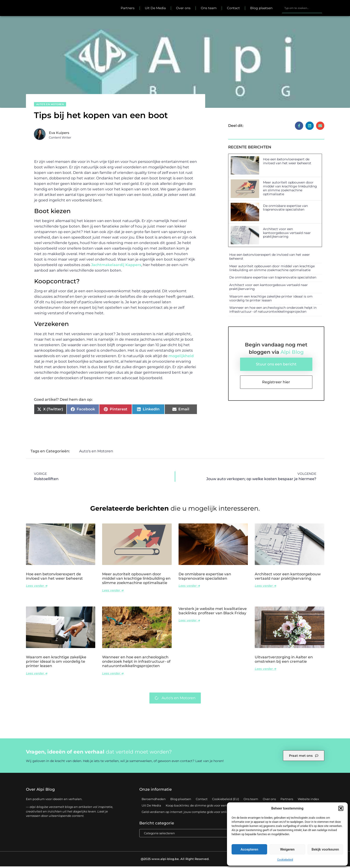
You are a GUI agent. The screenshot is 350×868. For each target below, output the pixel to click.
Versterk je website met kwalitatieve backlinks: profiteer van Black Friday (213, 612)
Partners (128, 9)
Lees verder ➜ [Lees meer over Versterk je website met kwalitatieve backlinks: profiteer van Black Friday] (189, 622)
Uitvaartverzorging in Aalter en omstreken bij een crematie (284, 661)
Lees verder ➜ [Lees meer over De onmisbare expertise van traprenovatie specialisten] (189, 587)
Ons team (209, 9)
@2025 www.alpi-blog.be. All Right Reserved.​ (175, 860)
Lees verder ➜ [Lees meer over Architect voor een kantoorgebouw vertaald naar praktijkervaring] (265, 587)
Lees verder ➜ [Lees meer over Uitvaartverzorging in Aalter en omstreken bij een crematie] (265, 670)
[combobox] (302, 9)
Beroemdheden (154, 801)
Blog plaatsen (261, 9)
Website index (308, 801)
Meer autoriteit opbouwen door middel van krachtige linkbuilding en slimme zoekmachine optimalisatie (290, 190)
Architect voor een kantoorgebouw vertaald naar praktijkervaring (287, 234)
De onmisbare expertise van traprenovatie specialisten (285, 209)
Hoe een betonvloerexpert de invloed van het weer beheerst (287, 163)
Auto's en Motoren (50, 106)
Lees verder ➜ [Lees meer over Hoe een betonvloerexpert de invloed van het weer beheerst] (37, 587)
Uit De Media (155, 9)
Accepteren (249, 849)
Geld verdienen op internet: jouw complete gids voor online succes (191, 814)
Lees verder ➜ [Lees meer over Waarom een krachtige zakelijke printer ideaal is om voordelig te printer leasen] (37, 675)
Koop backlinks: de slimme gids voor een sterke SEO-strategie (212, 807)
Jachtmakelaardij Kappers (116, 267)
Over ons (183, 9)
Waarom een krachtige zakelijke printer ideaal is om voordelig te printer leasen (271, 300)
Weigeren (287, 849)
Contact (233, 9)
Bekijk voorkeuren (325, 849)
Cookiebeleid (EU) (225, 801)
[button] (341, 808)
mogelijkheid (181, 357)
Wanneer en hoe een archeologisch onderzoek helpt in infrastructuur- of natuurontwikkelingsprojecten (273, 311)
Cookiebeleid (285, 860)
